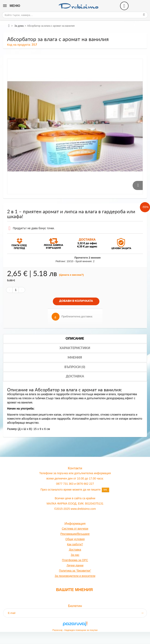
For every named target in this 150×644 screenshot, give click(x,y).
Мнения (75, 358)
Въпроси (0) (75, 367)
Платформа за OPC (75, 560)
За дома (19, 26)
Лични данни (75, 565)
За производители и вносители (75, 576)
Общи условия (75, 539)
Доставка (75, 376)
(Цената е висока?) (71, 275)
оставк (75, 550)
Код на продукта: (19, 45)
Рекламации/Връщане (75, 534)
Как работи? (75, 544)
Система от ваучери (75, 529)
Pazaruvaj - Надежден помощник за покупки (75, 630)
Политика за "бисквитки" (75, 571)
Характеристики (75, 348)
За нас (75, 555)
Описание (75, 339)
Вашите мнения (74, 590)
